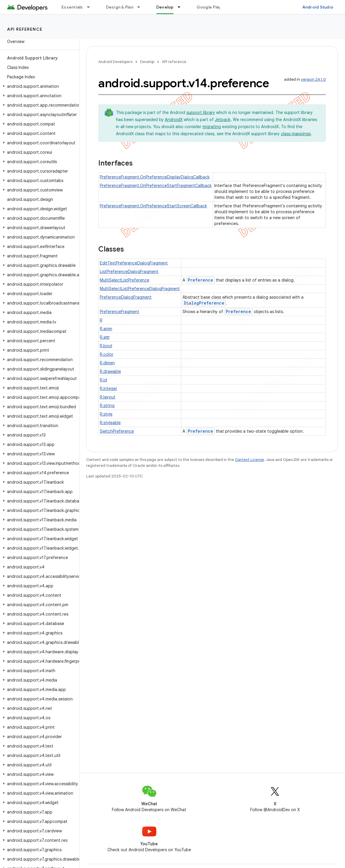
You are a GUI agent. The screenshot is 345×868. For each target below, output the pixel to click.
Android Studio (318, 7)
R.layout (108, 397)
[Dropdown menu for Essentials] (91, 7)
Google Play (209, 7)
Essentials (72, 7)
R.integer (108, 388)
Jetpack (223, 120)
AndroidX (174, 120)
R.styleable (110, 423)
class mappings (296, 134)
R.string (107, 406)
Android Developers (115, 62)
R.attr (105, 337)
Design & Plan (120, 7)
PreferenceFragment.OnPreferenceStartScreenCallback (153, 206)
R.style (106, 414)
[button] (38, 86)
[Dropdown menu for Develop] (182, 7)
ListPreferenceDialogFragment (129, 272)
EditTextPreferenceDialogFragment (134, 263)
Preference (200, 280)
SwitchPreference (117, 431)
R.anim (106, 329)
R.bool (106, 346)
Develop (147, 62)
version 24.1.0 (313, 79)
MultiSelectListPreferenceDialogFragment (140, 289)
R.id (103, 380)
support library (201, 113)
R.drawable (110, 371)
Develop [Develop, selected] (165, 7)
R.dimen (107, 363)
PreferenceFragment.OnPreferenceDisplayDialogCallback (155, 177)
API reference (25, 29)
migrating (212, 127)
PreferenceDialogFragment (126, 297)
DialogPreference (204, 303)
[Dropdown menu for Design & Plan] (141, 7)
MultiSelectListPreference (125, 280)
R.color (107, 354)
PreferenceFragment (120, 312)
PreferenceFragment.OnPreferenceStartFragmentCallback (156, 186)
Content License (249, 460)
